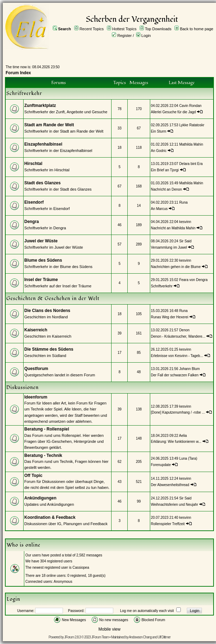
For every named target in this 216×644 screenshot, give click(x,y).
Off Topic (33, 476)
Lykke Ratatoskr (192, 125)
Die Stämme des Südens (49, 349)
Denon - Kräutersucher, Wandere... (178, 336)
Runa (183, 202)
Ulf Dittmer (164, 637)
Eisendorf (34, 202)
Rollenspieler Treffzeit (168, 524)
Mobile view (110, 629)
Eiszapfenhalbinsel (43, 144)
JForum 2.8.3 (73, 637)
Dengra (31, 222)
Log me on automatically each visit (147, 611)
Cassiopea (81, 568)
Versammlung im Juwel (170, 247)
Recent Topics (92, 29)
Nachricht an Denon (166, 189)
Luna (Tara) (188, 458)
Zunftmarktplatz (40, 106)
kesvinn (185, 222)
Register (125, 36)
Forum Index (18, 73)
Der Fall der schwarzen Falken (175, 375)
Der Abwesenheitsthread (170, 485)
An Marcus (159, 209)
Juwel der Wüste (41, 241)
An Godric (159, 151)
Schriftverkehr (162, 286)
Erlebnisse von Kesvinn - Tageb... (177, 356)
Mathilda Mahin (191, 144)
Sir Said (185, 241)
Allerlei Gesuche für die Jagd (173, 112)
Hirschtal (33, 164)
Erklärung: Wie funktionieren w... (176, 442)
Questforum (36, 369)
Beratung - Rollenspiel (47, 429)
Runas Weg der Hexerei (170, 317)
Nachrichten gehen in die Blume (176, 267)
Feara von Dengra (193, 280)
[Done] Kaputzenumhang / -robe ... (178, 412)
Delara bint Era (191, 164)
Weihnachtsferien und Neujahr (174, 505)
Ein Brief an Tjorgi (165, 170)
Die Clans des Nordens (47, 311)
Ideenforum (36, 397)
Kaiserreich (36, 330)
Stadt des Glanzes (42, 183)
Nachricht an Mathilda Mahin (173, 228)
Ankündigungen (40, 498)
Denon (184, 330)
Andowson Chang (140, 637)
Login (146, 36)
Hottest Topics (124, 29)
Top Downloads (158, 29)
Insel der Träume (41, 280)
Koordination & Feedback (50, 517)
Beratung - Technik (43, 455)
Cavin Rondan (190, 106)
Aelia (183, 436)
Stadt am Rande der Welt (49, 125)
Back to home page (196, 29)
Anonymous (63, 582)
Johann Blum (189, 369)
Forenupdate (161, 465)
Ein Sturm (159, 131)
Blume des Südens (43, 260)
